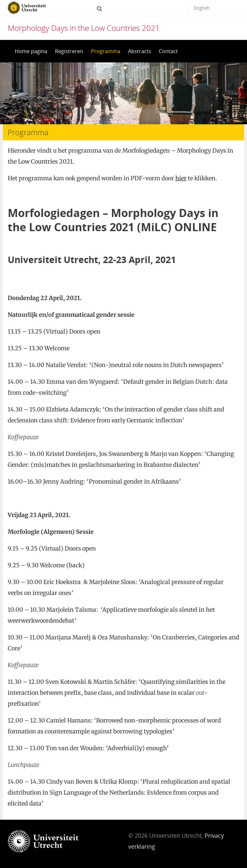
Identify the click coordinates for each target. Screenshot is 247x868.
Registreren (69, 51)
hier (181, 178)
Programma (106, 51)
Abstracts (140, 51)
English (202, 8)
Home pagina (31, 51)
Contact (168, 51)
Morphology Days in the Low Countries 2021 (84, 28)
